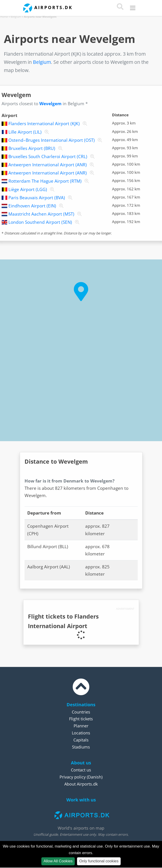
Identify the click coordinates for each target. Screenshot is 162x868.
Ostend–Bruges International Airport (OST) (52, 140)
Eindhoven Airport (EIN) (32, 206)
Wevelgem (50, 104)
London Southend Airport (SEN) (40, 222)
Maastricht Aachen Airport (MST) (41, 214)
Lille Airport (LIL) (25, 132)
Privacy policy (73, 777)
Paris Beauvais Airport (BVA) (37, 198)
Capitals (81, 740)
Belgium (16, 17)
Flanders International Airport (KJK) (44, 124)
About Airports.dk (81, 784)
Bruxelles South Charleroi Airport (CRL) (48, 157)
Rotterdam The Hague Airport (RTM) (45, 181)
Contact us (81, 770)
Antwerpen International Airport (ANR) (48, 165)
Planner (81, 726)
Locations (81, 733)
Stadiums (81, 747)
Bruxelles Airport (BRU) (32, 148)
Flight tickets (81, 719)
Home (4, 17)
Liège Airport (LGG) (28, 189)
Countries (81, 712)
